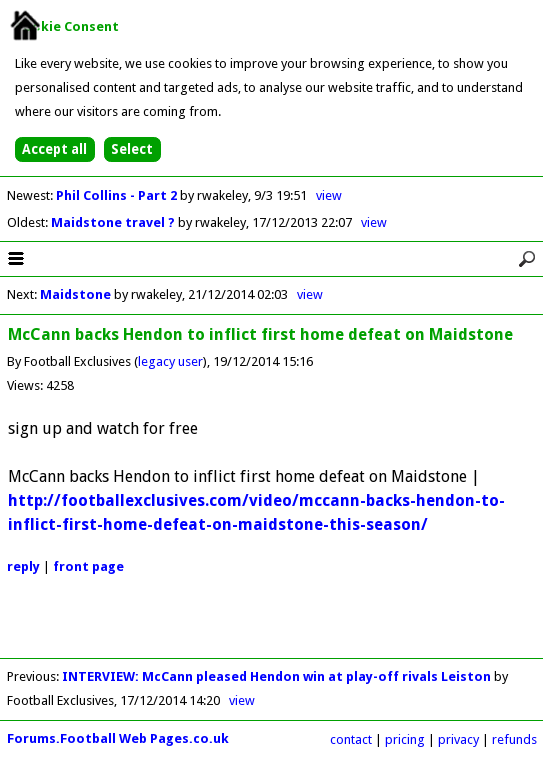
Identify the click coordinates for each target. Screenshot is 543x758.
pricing (405, 739)
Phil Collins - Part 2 (118, 195)
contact (351, 739)
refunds (514, 739)
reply (23, 566)
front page (88, 566)
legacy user (170, 361)
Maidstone (75, 294)
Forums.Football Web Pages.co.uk (118, 738)
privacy (458, 739)
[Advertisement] (272, 628)
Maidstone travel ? (114, 222)
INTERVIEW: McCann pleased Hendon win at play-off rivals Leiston (276, 676)
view (329, 195)
